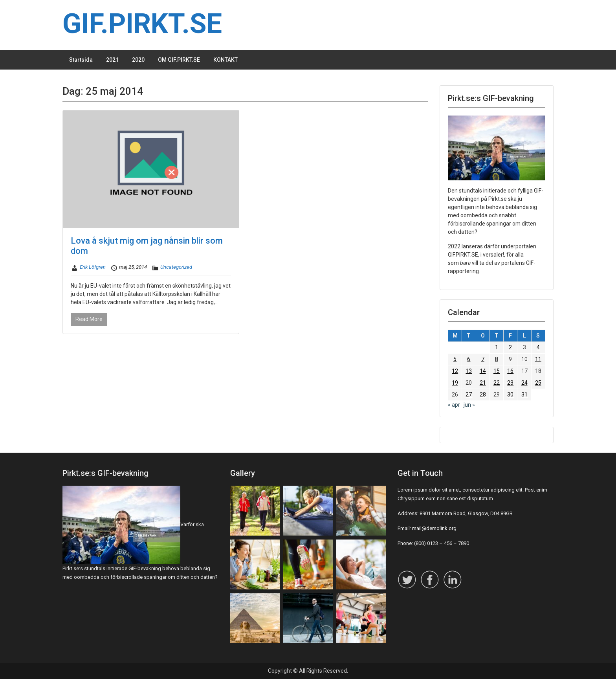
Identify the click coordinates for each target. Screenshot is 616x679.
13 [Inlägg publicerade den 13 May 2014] (469, 371)
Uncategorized (176, 267)
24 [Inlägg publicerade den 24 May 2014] (524, 383)
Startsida (81, 60)
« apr (454, 405)
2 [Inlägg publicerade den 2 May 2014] (510, 347)
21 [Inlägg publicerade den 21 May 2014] (483, 383)
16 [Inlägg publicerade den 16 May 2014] (510, 371)
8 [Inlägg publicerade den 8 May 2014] (497, 359)
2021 (112, 60)
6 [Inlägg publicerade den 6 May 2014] (469, 359)
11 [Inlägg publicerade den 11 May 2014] (538, 359)
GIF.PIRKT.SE (142, 24)
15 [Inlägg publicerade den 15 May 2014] (497, 371)
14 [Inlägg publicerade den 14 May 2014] (483, 371)
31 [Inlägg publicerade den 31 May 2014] (524, 395)
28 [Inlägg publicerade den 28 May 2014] (483, 395)
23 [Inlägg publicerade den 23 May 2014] (510, 383)
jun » (469, 405)
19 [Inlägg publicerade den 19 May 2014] (455, 383)
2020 (138, 60)
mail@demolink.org (434, 528)
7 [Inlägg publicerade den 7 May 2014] (483, 359)
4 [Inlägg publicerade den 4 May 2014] (538, 347)
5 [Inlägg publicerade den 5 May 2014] (455, 359)
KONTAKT (225, 60)
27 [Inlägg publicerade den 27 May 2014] (469, 395)
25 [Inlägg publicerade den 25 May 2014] (538, 383)
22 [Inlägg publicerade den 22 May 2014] (497, 383)
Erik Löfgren (93, 267)
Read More (89, 319)
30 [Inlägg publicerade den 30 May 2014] (510, 395)
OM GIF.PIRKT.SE (179, 60)
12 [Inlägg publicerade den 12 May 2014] (455, 371)
